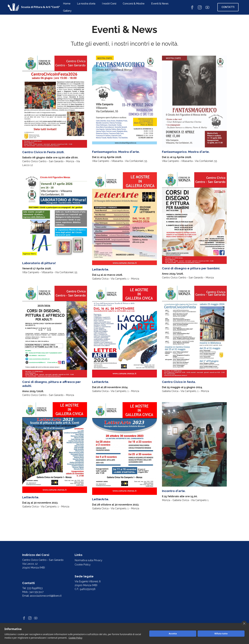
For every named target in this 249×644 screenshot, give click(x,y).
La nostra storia (86, 4)
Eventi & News (160, 4)
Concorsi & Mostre (134, 4)
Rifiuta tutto (221, 634)
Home (67, 4)
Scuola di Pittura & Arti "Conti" (40, 7)
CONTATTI (228, 7)
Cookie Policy (75, 638)
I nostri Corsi (109, 4)
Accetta (173, 634)
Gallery (67, 11)
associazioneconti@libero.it (46, 596)
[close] (244, 623)
